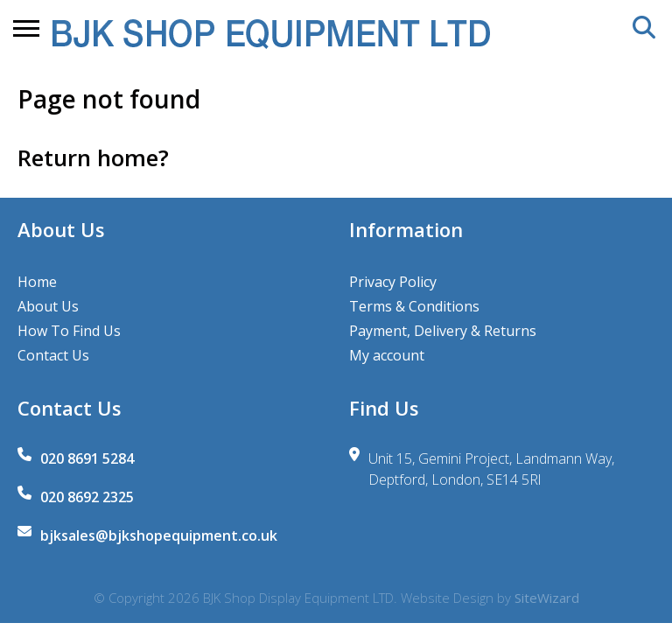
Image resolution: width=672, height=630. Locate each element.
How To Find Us (69, 331)
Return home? (93, 157)
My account (387, 355)
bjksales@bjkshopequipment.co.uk (159, 535)
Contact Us (53, 355)
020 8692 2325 (87, 497)
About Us (48, 306)
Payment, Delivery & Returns (443, 331)
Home (37, 282)
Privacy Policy (393, 282)
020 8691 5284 (87, 458)
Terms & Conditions (414, 306)
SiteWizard (547, 598)
